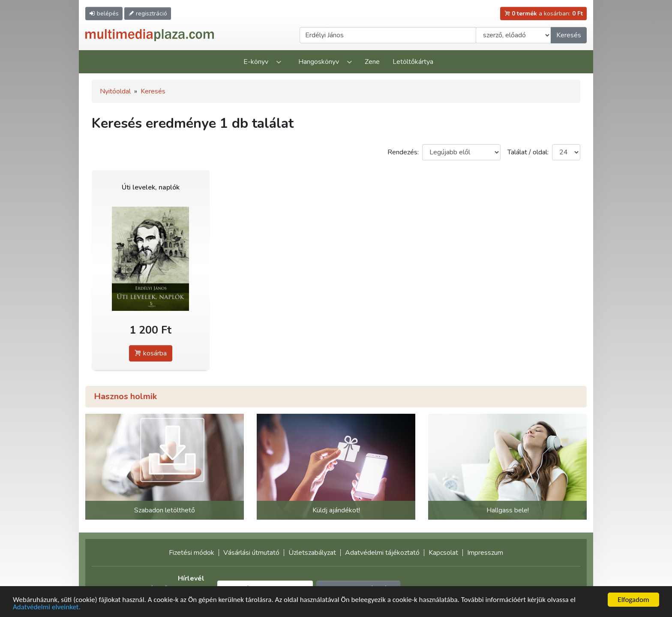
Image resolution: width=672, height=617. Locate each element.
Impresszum (485, 553)
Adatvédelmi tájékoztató (382, 553)
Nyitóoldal (115, 91)
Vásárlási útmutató (251, 553)
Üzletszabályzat (312, 553)
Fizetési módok (192, 553)
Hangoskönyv (319, 62)
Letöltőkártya (413, 62)
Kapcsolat (443, 553)
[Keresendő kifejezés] (388, 35)
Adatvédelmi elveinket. (47, 607)
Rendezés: (403, 152)
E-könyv (256, 62)
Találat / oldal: (528, 152)
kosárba (151, 353)
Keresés (569, 35)
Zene (372, 62)
